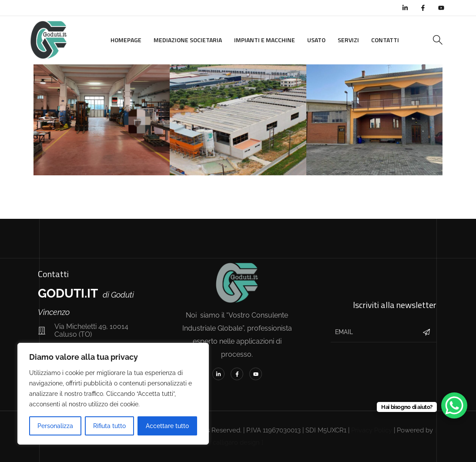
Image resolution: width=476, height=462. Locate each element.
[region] (113, 394)
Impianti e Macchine (265, 40)
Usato (316, 40)
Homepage (126, 40)
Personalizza (55, 426)
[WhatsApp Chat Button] (454, 405)
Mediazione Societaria (188, 40)
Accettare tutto (167, 426)
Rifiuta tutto (109, 426)
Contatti (385, 40)
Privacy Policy (372, 430)
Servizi (348, 40)
